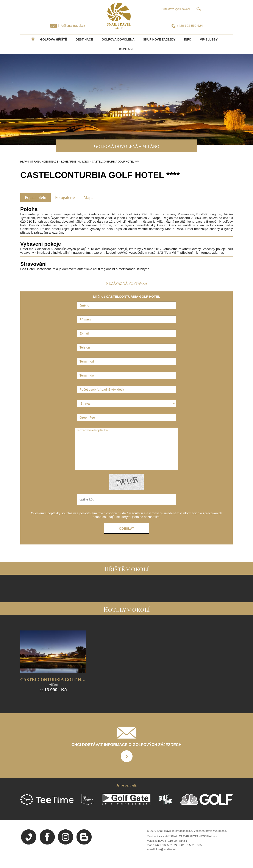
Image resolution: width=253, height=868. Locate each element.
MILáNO (84, 162)
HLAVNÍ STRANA (30, 162)
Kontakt (126, 49)
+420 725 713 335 (190, 845)
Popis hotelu (35, 197)
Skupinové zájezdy (159, 39)
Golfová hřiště (53, 39)
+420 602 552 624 (190, 26)
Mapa (89, 197)
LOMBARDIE (69, 162)
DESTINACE (84, 39)
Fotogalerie (65, 197)
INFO (188, 39)
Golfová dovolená (118, 39)
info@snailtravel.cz (72, 26)
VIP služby (209, 39)
